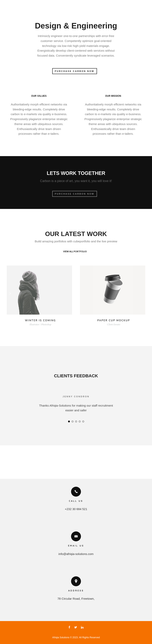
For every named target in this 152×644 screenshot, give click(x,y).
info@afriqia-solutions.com (76, 554)
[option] (76, 407)
